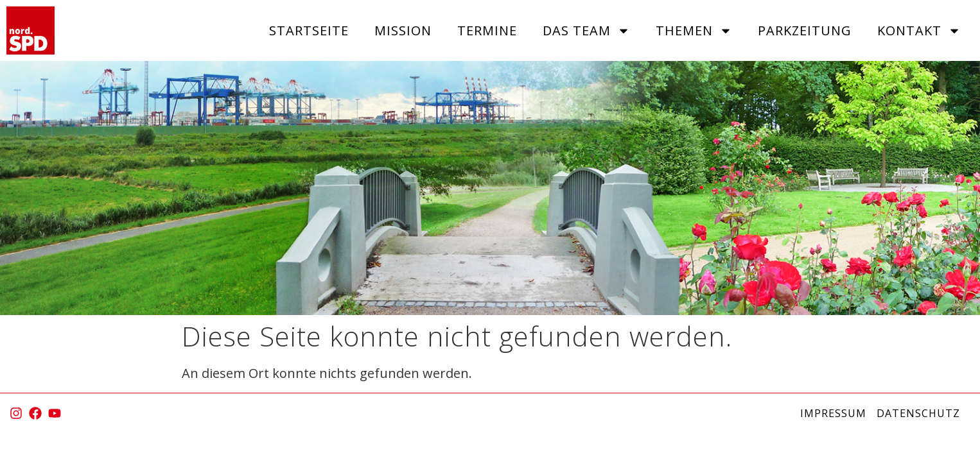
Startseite (309, 30)
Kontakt (919, 31)
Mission (403, 30)
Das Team (586, 31)
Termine (487, 30)
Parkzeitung (805, 30)
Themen (694, 31)
